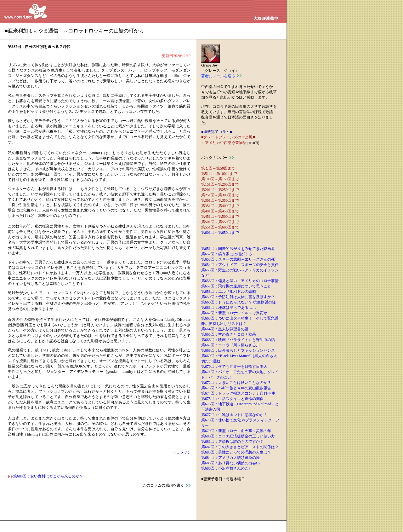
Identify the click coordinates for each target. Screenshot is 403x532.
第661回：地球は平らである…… (229, 308)
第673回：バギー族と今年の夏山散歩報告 (236, 388)
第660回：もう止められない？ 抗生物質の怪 (238, 302)
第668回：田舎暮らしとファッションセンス (238, 350)
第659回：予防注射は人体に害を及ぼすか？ (238, 297)
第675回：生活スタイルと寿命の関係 (232, 399)
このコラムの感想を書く (167, 485)
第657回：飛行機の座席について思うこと (236, 286)
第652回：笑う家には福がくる (227, 254)
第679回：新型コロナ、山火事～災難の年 (236, 431)
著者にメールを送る (221, 76)
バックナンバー (218, 158)
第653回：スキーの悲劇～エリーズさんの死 (238, 259)
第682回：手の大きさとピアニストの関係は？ (240, 447)
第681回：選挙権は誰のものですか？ (232, 442)
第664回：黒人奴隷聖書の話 (225, 329)
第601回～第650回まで (220, 233)
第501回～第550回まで (220, 222)
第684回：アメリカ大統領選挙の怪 (230, 458)
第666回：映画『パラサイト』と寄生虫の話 (238, 340)
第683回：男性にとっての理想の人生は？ (236, 452)
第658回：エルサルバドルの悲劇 (229, 292)
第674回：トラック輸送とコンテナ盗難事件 (238, 393)
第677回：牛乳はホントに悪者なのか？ (234, 415)
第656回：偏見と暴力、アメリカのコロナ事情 (240, 281)
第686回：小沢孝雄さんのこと (227, 468)
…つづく (183, 453)
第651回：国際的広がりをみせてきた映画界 (238, 249)
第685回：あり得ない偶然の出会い (230, 463)
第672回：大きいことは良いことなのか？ (236, 383)
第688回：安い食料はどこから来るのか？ (45, 476)
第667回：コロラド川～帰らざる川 (230, 345)
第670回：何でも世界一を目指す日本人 (234, 367)
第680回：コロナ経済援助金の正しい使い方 (238, 436)
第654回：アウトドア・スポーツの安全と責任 (240, 265)
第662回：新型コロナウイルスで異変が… (236, 313)
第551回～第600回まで (220, 227)
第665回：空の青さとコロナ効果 (229, 334)
